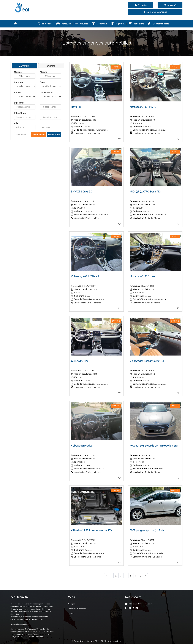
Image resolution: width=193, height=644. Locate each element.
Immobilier (45, 24)
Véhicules (63, 24)
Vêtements (100, 24)
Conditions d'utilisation (77, 609)
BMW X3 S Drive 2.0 (81, 192)
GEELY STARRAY (80, 361)
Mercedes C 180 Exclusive (144, 276)
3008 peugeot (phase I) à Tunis (147, 530)
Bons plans (136, 24)
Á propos (71, 604)
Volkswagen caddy (82, 446)
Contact (71, 613)
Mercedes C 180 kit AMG (143, 107)
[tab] (24, 66)
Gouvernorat (51, 95)
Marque (25, 75)
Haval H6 (76, 107)
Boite (51, 85)
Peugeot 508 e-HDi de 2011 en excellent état (154, 446)
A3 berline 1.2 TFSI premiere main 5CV (92, 530)
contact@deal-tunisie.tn (142, 604)
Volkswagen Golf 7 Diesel (85, 276)
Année (25, 95)
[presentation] (24, 66)
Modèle (51, 75)
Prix (16, 123)
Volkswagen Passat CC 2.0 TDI (147, 361)
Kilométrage (20, 113)
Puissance (19, 103)
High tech (118, 24)
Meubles (81, 24)
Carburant (25, 85)
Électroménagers (158, 24)
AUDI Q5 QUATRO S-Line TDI (145, 192)
